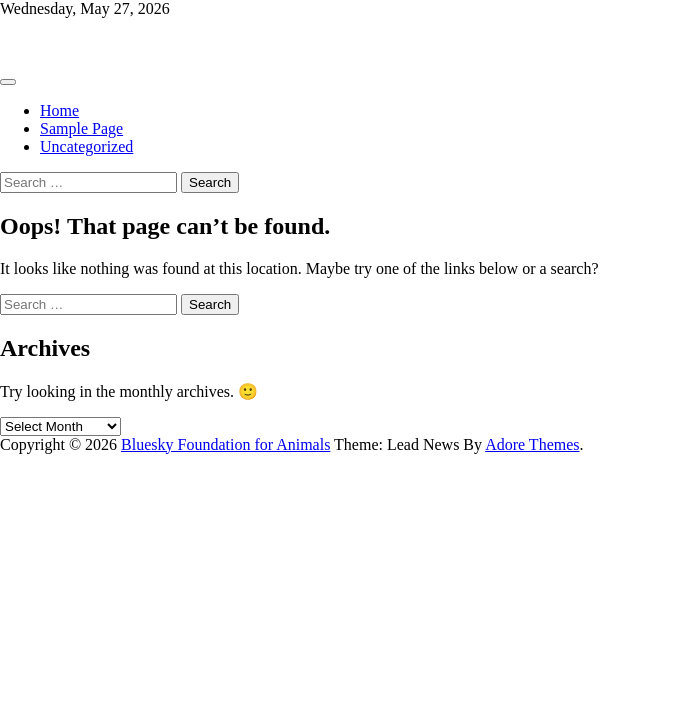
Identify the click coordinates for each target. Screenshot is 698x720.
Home (59, 110)
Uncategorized (86, 146)
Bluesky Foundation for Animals (104, 42)
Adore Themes (532, 444)
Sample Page (81, 128)
